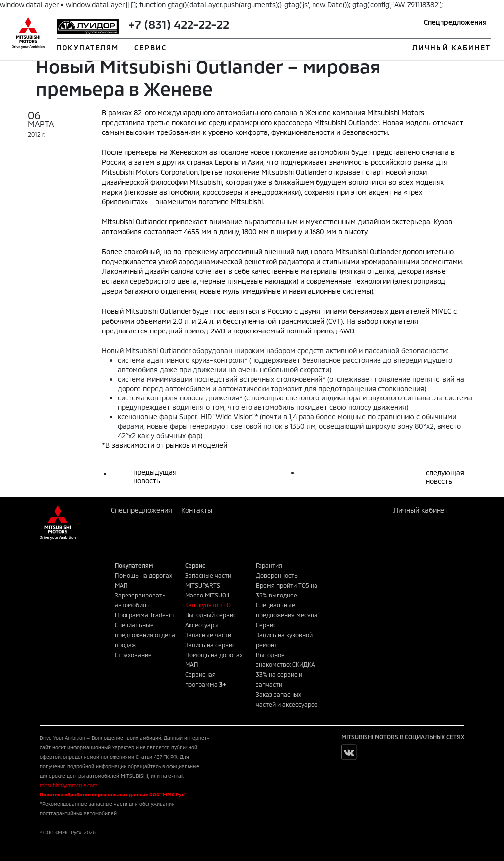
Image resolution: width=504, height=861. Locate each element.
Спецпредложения (455, 22)
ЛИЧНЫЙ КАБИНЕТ (451, 47)
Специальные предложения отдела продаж (145, 635)
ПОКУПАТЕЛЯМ (88, 47)
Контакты (197, 510)
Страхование (133, 655)
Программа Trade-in (144, 615)
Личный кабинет (421, 510)
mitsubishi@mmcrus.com (68, 785)
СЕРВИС (151, 47)
